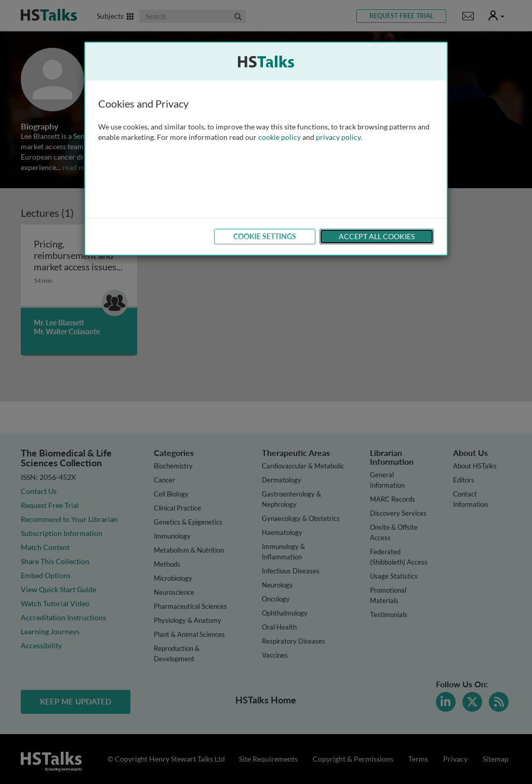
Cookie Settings (265, 236)
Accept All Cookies (377, 236)
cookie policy (280, 137)
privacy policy (338, 137)
